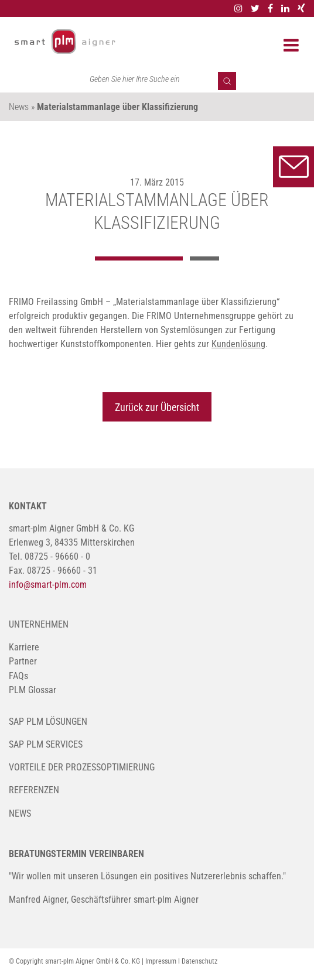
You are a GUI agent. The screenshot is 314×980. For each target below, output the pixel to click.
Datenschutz (199, 961)
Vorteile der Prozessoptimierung (82, 767)
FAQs (18, 676)
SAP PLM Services (46, 744)
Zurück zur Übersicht (157, 407)
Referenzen (34, 790)
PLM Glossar (33, 690)
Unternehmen (39, 624)
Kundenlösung (238, 344)
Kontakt (293, 167)
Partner (23, 661)
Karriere (24, 647)
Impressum (161, 961)
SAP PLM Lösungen (48, 722)
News (20, 813)
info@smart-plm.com (48, 585)
